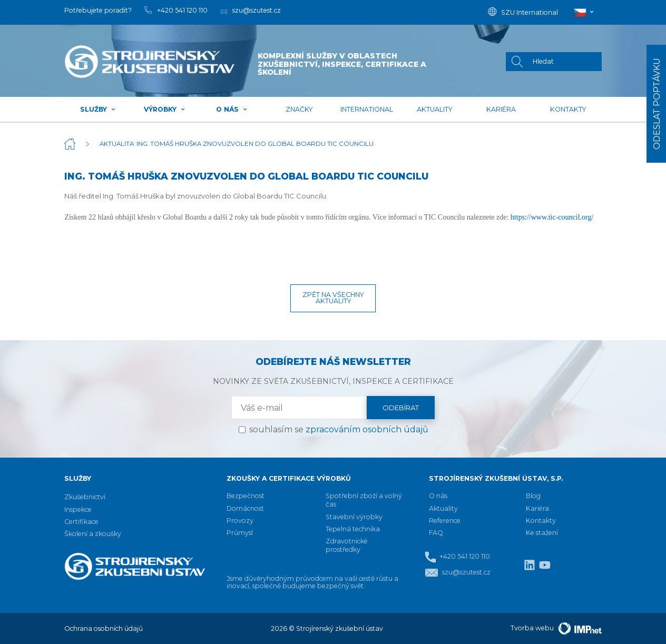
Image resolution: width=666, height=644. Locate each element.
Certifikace (81, 522)
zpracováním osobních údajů (367, 429)
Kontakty (568, 109)
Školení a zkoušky (93, 534)
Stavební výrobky (354, 517)
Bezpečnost (246, 496)
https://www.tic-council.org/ (552, 217)
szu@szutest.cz (458, 573)
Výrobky (165, 109)
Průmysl (240, 533)
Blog (533, 496)
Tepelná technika (353, 529)
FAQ (436, 533)
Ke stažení (542, 533)
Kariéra (501, 109)
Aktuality (434, 109)
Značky (299, 109)
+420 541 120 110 (457, 557)
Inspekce (78, 509)
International (367, 109)
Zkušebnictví (85, 497)
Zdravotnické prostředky (347, 545)
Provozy (240, 521)
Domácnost (245, 508)
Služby (98, 109)
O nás (232, 109)
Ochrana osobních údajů (104, 628)
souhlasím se (339, 429)
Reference (445, 521)
